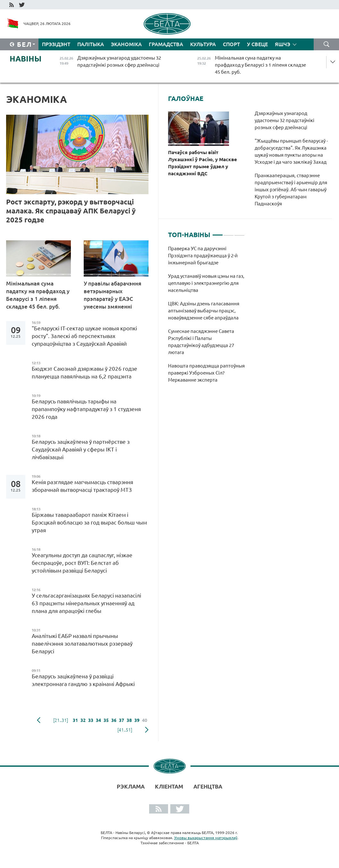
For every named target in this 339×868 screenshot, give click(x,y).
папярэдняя (39, 720)
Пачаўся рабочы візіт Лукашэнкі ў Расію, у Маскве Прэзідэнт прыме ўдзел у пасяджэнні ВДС (203, 163)
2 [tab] (229, 232)
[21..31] (61, 720)
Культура (203, 44)
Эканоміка (126, 44)
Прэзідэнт (56, 44)
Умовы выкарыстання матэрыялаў (206, 838)
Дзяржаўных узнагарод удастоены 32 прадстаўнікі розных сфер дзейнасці (284, 120)
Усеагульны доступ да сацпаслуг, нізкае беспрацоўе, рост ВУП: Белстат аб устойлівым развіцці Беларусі (82, 563)
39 (137, 720)
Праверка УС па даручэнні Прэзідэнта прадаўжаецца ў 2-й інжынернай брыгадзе (203, 256)
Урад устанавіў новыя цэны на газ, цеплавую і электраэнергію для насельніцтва (206, 283)
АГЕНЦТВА (208, 786)
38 (129, 720)
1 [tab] (218, 232)
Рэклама (131, 786)
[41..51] (125, 730)
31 (75, 720)
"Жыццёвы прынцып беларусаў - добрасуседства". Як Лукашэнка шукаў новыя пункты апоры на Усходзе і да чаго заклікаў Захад (291, 151)
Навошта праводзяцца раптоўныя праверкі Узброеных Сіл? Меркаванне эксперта (206, 373)
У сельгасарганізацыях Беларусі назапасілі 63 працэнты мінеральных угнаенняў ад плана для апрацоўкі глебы (86, 603)
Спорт (231, 44)
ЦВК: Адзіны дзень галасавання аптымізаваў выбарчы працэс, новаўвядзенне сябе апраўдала (204, 311)
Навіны (25, 59)
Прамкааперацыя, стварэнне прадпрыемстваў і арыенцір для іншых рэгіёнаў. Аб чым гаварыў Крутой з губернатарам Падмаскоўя (291, 190)
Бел (25, 44)
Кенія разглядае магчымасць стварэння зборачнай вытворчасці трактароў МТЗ (82, 486)
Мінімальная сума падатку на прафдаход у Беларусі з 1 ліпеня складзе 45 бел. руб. (38, 295)
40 (145, 720)
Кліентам (169, 786)
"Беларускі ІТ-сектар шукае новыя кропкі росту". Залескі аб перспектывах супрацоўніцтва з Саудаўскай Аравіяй (84, 336)
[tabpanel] (206, 318)
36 (114, 720)
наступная (147, 730)
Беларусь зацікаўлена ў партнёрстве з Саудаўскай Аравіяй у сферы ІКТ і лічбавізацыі (81, 449)
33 (91, 720)
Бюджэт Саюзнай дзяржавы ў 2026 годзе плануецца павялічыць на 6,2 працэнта (85, 372)
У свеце (257, 44)
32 (83, 720)
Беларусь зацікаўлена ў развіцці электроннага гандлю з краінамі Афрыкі (83, 680)
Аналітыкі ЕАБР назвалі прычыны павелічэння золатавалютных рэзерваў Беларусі (82, 644)
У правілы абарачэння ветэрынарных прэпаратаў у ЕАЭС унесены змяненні (113, 295)
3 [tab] (239, 232)
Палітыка (91, 44)
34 (98, 720)
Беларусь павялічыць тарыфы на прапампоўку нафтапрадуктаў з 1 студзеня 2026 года (86, 409)
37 (122, 720)
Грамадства (166, 44)
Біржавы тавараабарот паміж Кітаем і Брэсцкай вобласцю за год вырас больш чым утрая (89, 522)
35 (106, 720)
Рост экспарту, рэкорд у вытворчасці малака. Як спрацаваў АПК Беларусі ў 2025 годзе (71, 211)
